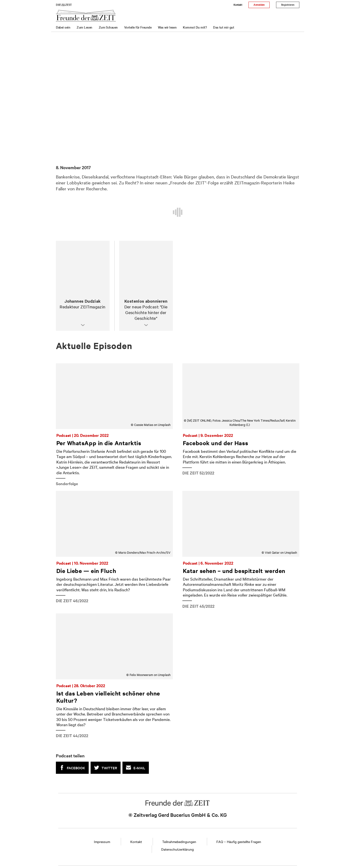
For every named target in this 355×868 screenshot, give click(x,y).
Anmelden (259, 5)
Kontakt (238, 5)
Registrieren (288, 5)
